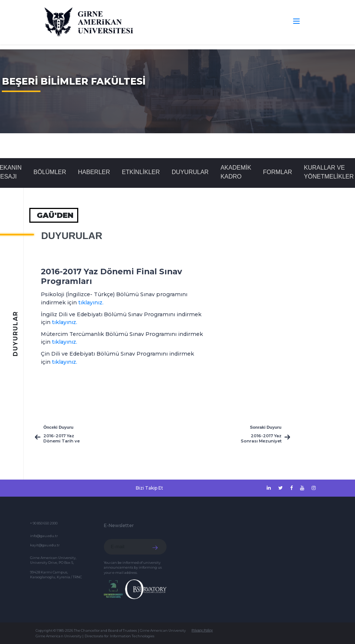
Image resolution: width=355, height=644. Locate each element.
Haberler (94, 172)
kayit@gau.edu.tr (45, 545)
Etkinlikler (141, 172)
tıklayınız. (91, 303)
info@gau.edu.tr (44, 536)
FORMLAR (277, 172)
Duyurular (190, 172)
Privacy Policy (202, 630)
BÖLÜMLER (50, 172)
